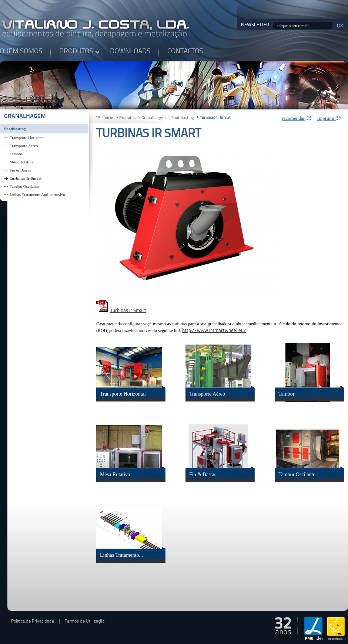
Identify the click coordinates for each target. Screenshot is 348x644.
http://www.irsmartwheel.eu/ (214, 331)
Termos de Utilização (85, 621)
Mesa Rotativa (21, 162)
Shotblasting (15, 129)
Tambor (16, 154)
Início (108, 118)
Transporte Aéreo (24, 146)
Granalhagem (25, 116)
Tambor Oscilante (24, 186)
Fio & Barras (20, 170)
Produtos (127, 118)
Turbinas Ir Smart (26, 178)
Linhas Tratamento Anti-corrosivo (37, 194)
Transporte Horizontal (28, 138)
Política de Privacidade (33, 621)
